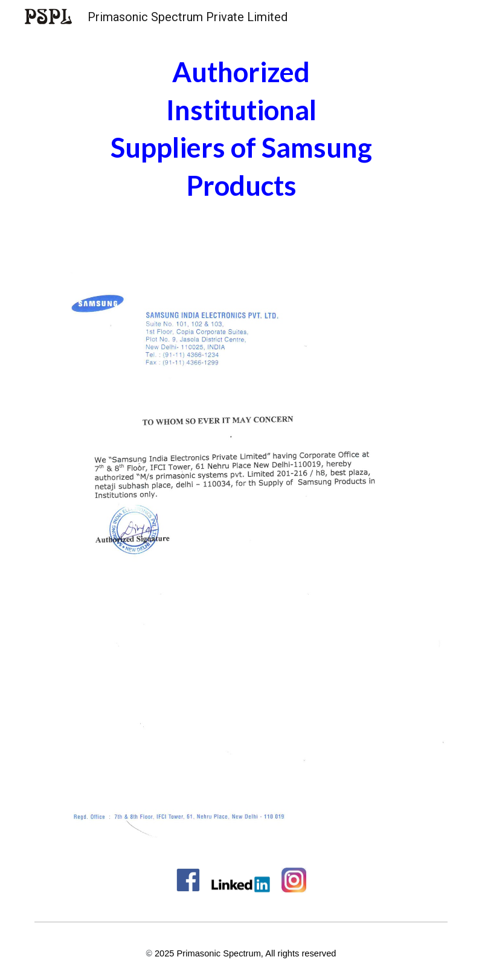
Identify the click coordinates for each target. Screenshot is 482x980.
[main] (241, 129)
